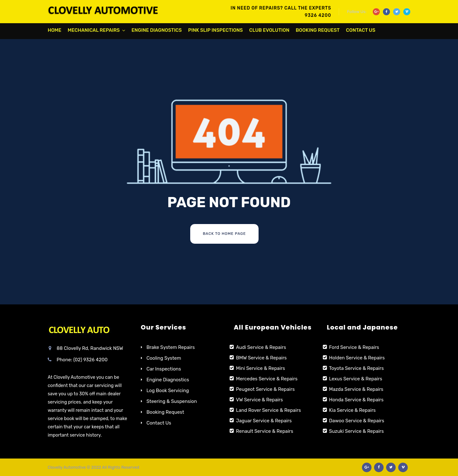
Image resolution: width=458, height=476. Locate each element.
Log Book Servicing (168, 391)
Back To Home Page (224, 234)
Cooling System (164, 358)
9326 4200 (318, 15)
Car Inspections (164, 369)
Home (55, 30)
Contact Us (361, 30)
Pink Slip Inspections (216, 30)
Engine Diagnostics (157, 30)
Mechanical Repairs (94, 30)
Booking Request (318, 30)
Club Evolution (269, 30)
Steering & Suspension (172, 401)
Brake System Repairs (171, 347)
